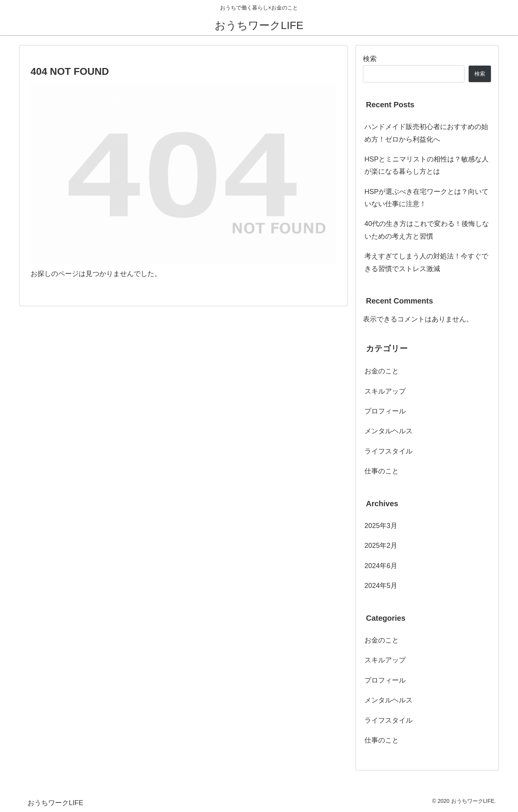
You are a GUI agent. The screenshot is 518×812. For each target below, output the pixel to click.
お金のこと (382, 371)
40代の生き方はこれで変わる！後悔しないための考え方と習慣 (427, 230)
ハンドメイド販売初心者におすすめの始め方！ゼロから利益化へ (426, 133)
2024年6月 (381, 566)
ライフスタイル (388, 451)
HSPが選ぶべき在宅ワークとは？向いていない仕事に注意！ (427, 198)
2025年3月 (381, 526)
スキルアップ (385, 391)
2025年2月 (381, 546)
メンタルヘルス (388, 431)
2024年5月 (381, 586)
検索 (370, 59)
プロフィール (385, 411)
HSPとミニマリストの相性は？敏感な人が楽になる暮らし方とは (427, 165)
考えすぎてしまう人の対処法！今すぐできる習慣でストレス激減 (426, 262)
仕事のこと (382, 471)
